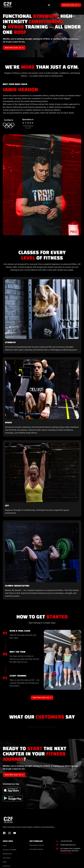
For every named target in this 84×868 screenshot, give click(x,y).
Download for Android (37, 845)
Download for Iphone (36, 849)
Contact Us (6, 866)
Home (5, 846)
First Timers (7, 858)
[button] (49, 5)
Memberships (7, 854)
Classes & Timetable (10, 850)
